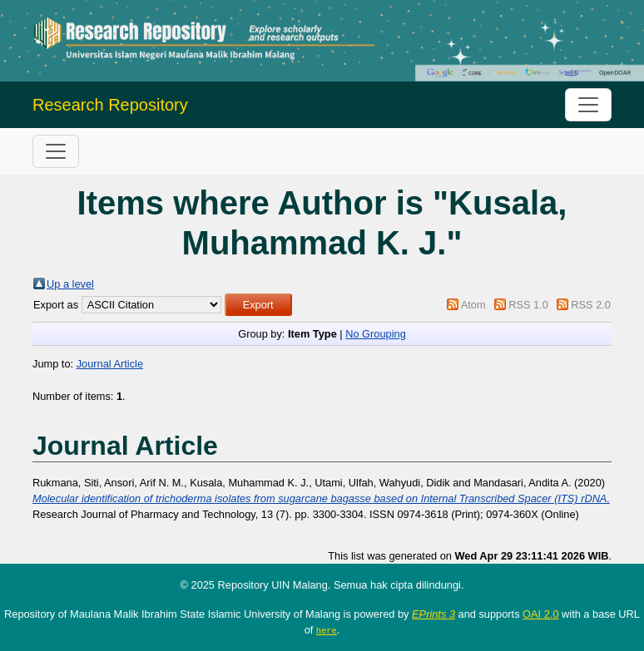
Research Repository (110, 105)
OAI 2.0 (540, 614)
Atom (473, 305)
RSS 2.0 (591, 305)
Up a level (70, 284)
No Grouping (376, 334)
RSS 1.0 (528, 305)
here (327, 630)
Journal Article (110, 364)
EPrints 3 (433, 614)
